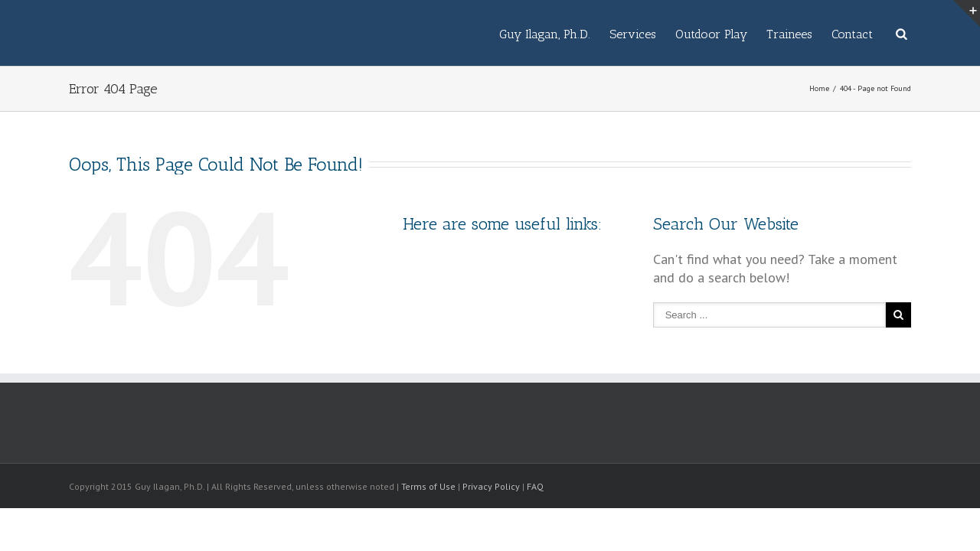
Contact (837, 34)
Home (819, 88)
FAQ (535, 486)
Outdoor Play (665, 34)
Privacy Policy (491, 486)
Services (572, 34)
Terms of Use (428, 486)
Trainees (759, 34)
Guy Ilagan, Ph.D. (468, 34)
